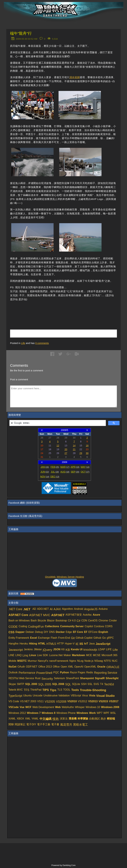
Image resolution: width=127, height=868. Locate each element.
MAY (85, 467)
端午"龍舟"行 (21, 33)
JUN (45, 472)
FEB (55, 467)
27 (66, 453)
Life (23, 343)
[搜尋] (57, 423)
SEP (75, 472)
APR (75, 467)
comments (42, 343)
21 (74, 449)
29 (81, 453)
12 (58, 446)
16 (87, 446)
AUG (65, 472)
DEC (55, 477)
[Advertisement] (49, 310)
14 (74, 446)
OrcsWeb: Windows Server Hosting (65, 577)
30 (87, 453)
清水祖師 (75, 77)
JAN (45, 467)
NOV (45, 477)
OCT (85, 472)
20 (66, 449)
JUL (55, 472)
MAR (65, 467)
